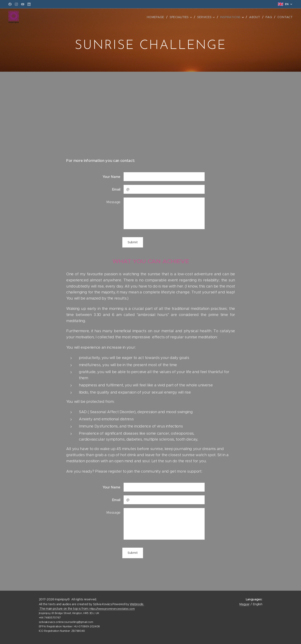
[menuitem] (157, 17)
